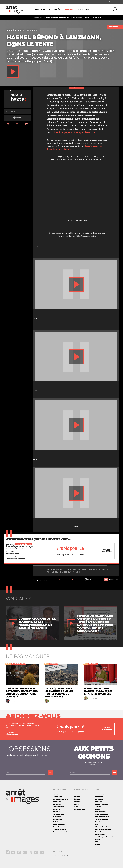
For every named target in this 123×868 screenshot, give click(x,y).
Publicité (56, 822)
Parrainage (99, 802)
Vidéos (76, 807)
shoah (49, 570)
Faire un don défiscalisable (103, 829)
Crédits (97, 839)
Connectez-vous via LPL (15, 559)
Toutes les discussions (102, 819)
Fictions (55, 794)
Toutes (76, 794)
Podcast (98, 844)
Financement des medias (60, 832)
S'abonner (114, 27)
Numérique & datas (59, 807)
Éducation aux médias (102, 804)
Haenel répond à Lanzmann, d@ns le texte (54, 41)
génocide (58, 570)
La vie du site (99, 797)
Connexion (113, 2)
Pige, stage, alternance (102, 822)
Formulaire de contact (102, 817)
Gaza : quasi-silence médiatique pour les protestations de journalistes (59, 693)
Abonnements (100, 794)
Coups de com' (57, 797)
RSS (97, 842)
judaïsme (76, 572)
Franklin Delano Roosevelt (59, 572)
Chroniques (83, 9)
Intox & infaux (57, 802)
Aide (97, 824)
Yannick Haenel (88, 570)
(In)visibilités (57, 817)
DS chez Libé (65, 856)
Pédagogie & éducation (60, 829)
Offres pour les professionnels (104, 827)
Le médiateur (99, 799)
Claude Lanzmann (72, 570)
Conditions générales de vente (104, 837)
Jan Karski (102, 570)
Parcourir (40, 9)
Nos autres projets (101, 812)
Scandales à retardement (60, 799)
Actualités (54, 9)
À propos (98, 807)
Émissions (68, 9)
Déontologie (57, 809)
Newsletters (99, 832)
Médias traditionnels (59, 824)
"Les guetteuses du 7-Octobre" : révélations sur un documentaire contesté (22, 693)
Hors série (56, 856)
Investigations (57, 804)
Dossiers (77, 804)
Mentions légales (100, 834)
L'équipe (98, 809)
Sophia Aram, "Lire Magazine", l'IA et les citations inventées (98, 691)
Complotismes (57, 819)
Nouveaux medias (58, 814)
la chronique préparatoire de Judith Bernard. (73, 132)
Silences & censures (59, 827)
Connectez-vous (12, 553)
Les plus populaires (80, 809)
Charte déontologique (102, 814)
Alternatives (57, 812)
